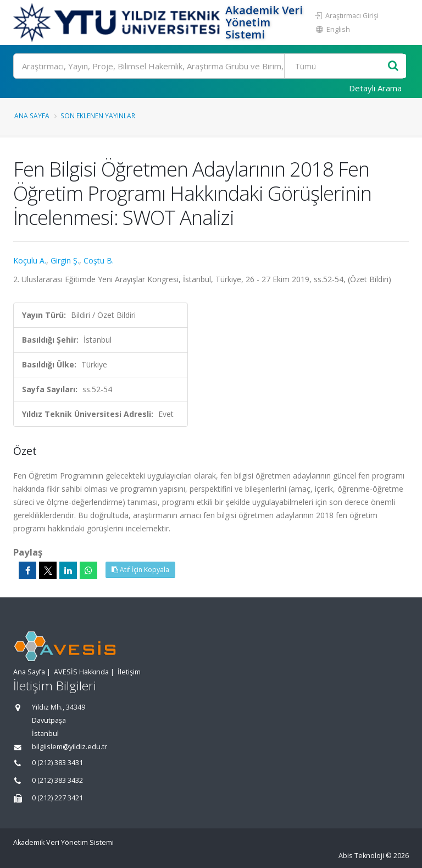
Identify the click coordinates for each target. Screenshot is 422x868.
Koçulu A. (30, 260)
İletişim (129, 672)
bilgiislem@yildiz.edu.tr (70, 747)
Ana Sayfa (32, 116)
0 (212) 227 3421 (57, 798)
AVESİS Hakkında (81, 672)
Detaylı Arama (375, 88)
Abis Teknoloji (361, 856)
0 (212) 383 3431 (57, 763)
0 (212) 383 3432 (57, 780)
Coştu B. (99, 260)
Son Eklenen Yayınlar (98, 116)
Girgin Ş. (65, 260)
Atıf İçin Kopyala (140, 570)
